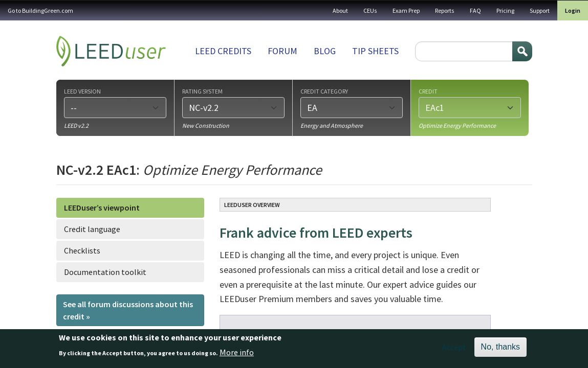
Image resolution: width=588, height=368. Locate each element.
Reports (445, 10)
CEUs (370, 10)
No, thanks (500, 349)
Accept (454, 350)
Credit (428, 91)
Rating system (202, 91)
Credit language (92, 229)
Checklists (82, 250)
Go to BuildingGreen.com (40, 10)
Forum (282, 51)
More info (237, 354)
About (340, 10)
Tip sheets (375, 51)
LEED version (82, 91)
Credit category (324, 91)
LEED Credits (223, 51)
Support (540, 10)
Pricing (505, 10)
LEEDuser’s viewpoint (102, 208)
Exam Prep (406, 10)
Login (573, 10)
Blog (325, 51)
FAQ (475, 10)
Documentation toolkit (105, 272)
